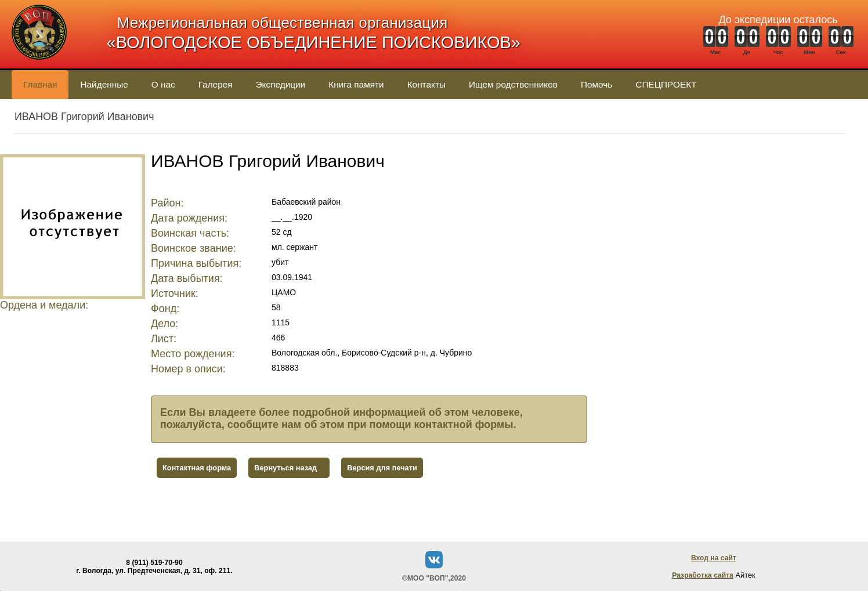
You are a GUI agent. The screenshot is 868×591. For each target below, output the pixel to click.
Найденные (104, 84)
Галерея (216, 84)
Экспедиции (281, 84)
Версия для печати (382, 468)
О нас (163, 84)
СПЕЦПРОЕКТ (666, 84)
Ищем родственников (513, 84)
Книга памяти (356, 84)
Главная (40, 84)
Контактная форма (197, 468)
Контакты (426, 84)
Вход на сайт (714, 558)
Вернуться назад (285, 468)
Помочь (596, 84)
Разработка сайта (703, 575)
